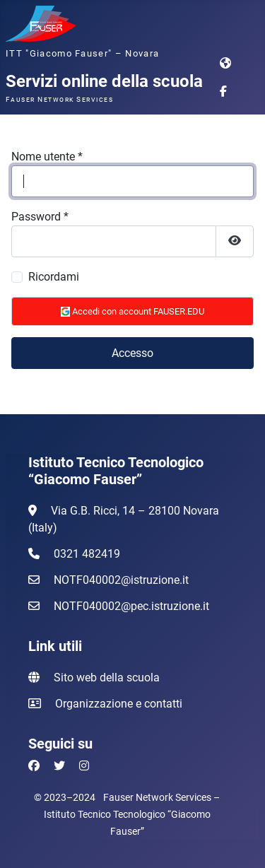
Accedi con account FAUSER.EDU (132, 311)
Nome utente (47, 157)
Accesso (132, 353)
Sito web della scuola (107, 678)
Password (40, 217)
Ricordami (54, 277)
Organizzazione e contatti (119, 704)
